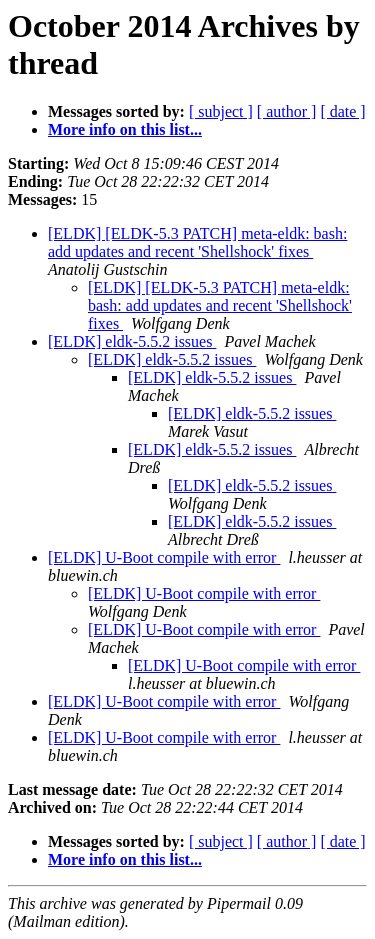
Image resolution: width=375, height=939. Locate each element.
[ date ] (342, 111)
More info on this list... (125, 129)
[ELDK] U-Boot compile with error (164, 557)
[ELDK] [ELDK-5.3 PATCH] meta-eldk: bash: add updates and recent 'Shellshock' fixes (197, 242)
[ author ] (287, 111)
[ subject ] (221, 111)
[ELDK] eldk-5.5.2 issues (132, 341)
